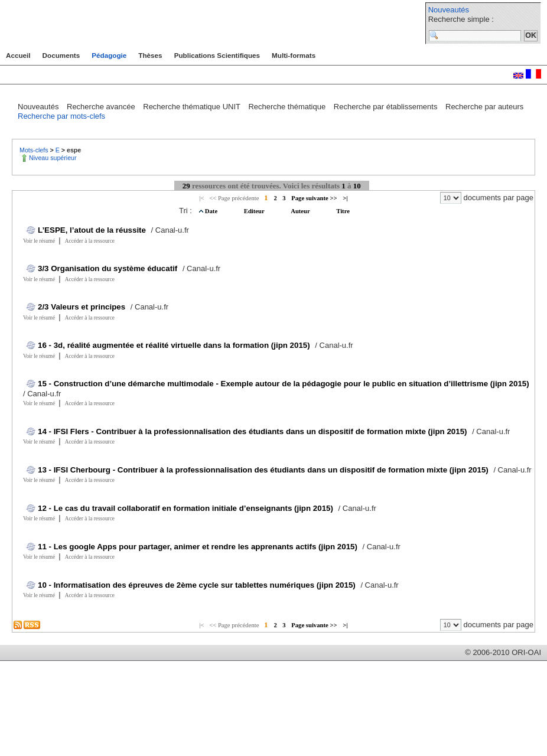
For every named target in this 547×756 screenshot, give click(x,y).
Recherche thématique (288, 107)
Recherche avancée (102, 107)
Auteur (301, 211)
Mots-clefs (35, 150)
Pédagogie (109, 55)
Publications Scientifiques (217, 55)
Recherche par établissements (387, 107)
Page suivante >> (314, 198)
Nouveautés (449, 10)
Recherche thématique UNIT (193, 107)
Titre (343, 211)
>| (345, 198)
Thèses (150, 55)
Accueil (18, 55)
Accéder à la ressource (90, 241)
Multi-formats (294, 55)
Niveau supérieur (53, 158)
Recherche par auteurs (484, 107)
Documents (61, 55)
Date (212, 211)
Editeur (255, 211)
